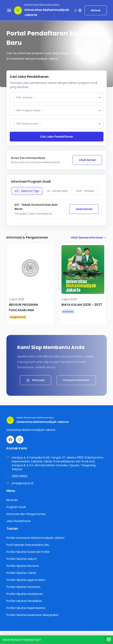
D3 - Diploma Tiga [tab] (27, 191)
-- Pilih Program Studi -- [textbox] (28, 111)
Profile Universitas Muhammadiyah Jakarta (35, 538)
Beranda (12, 500)
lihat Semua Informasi (89, 238)
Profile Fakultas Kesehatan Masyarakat (32, 615)
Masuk (96, 10)
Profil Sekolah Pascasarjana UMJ (28, 545)
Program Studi (16, 507)
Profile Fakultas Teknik (21, 573)
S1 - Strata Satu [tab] (58, 191)
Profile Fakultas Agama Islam (26, 580)
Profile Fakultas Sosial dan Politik (28, 552)
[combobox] (57, 97)
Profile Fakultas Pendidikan (24, 601)
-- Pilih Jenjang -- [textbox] (24, 97)
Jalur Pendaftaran (19, 521)
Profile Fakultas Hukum (22, 559)
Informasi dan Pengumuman (26, 514)
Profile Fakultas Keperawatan (26, 608)
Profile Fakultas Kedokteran (25, 594)
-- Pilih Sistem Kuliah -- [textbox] (27, 124)
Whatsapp (35, 381)
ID (78, 10)
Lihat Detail (87, 160)
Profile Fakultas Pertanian (23, 587)
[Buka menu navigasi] (9, 10)
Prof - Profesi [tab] (85, 191)
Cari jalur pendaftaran (56, 137)
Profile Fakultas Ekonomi (23, 566)
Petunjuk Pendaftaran (76, 380)
